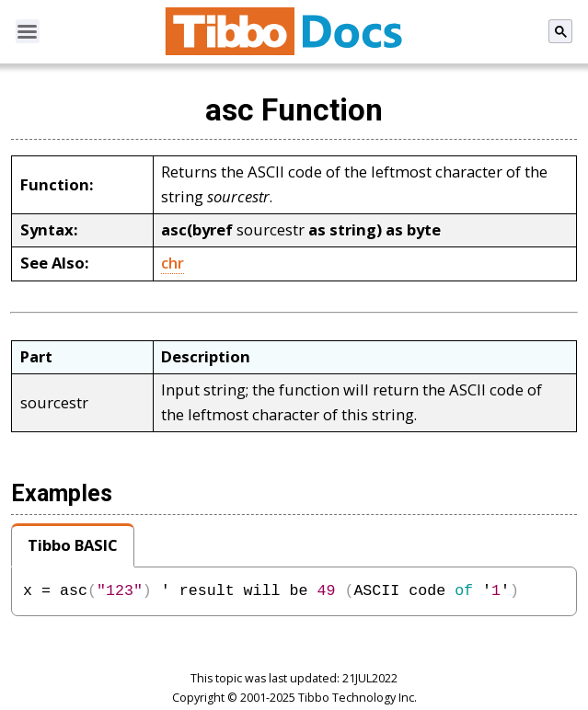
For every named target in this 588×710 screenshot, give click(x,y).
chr (173, 263)
